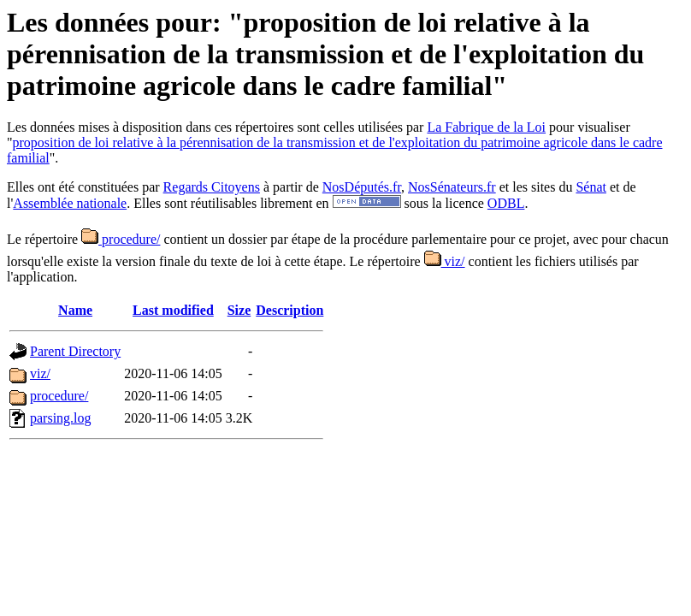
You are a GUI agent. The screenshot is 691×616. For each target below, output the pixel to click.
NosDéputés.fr (362, 187)
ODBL (506, 203)
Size (239, 310)
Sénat (591, 187)
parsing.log (61, 418)
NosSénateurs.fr (452, 187)
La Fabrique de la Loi (486, 127)
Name (75, 310)
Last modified (173, 310)
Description (289, 310)
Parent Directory (75, 351)
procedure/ (121, 239)
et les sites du (536, 187)
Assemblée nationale (70, 203)
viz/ (445, 261)
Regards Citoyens (212, 187)
